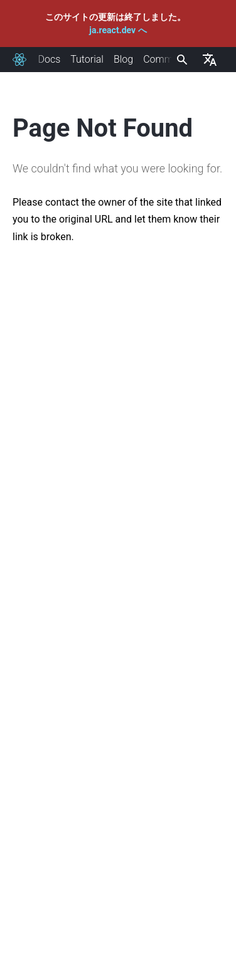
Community (169, 59)
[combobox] (181, 60)
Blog (123, 59)
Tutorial (87, 59)
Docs (49, 59)
